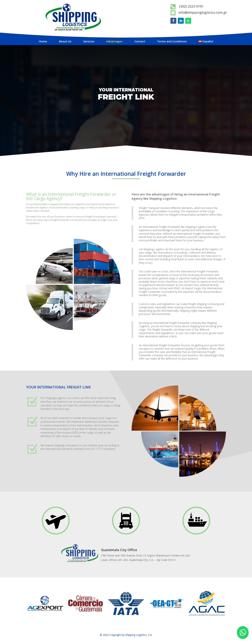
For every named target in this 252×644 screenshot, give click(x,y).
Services (89, 41)
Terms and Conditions (172, 41)
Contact (140, 41)
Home (43, 41)
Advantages (114, 41)
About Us (65, 41)
